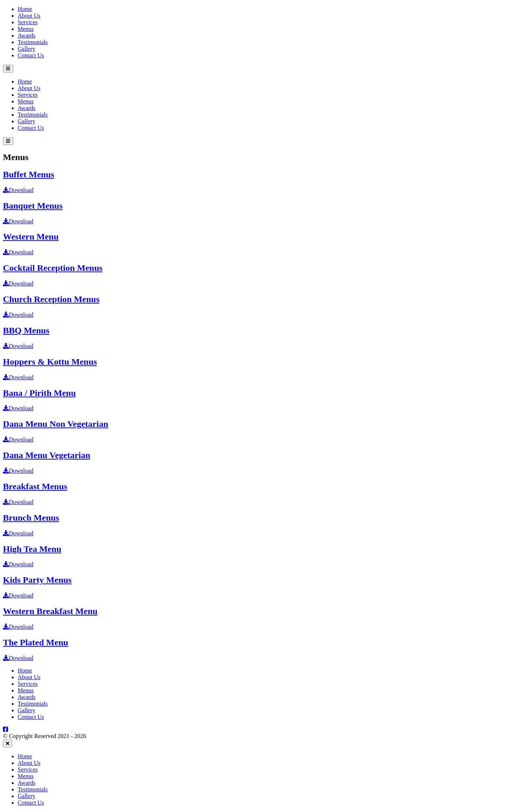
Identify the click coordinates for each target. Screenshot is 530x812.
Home (25, 9)
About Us (29, 16)
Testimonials (33, 42)
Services (28, 22)
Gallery (26, 49)
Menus (26, 29)
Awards (26, 36)
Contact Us (31, 55)
